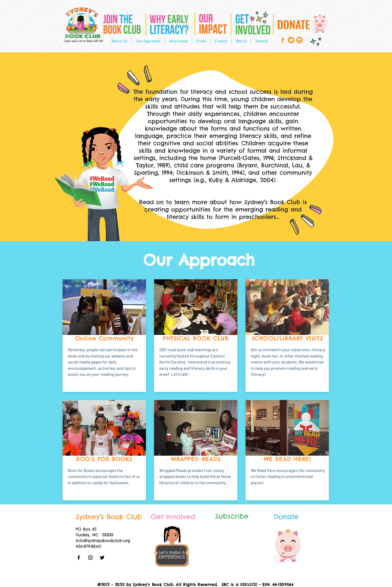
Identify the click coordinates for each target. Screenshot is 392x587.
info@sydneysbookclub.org (103, 541)
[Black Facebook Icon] (79, 558)
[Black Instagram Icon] (90, 558)
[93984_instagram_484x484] (299, 40)
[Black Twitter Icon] (102, 558)
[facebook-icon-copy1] (283, 40)
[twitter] (291, 40)
